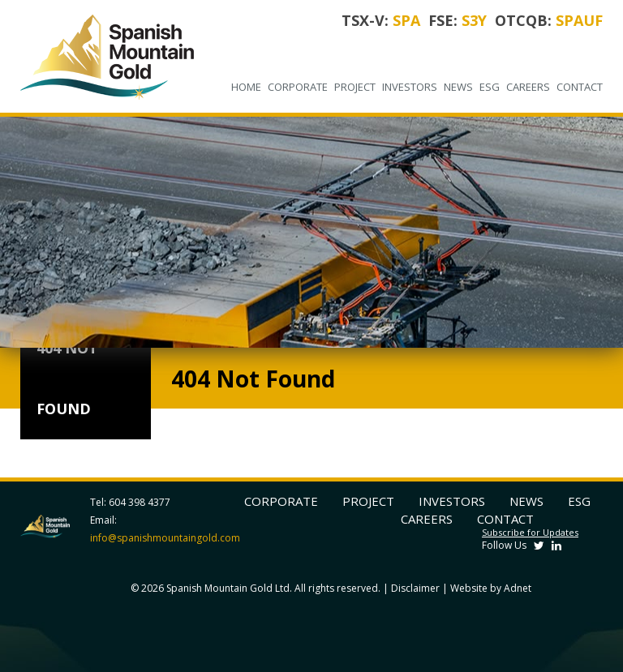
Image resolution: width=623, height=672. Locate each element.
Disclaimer (415, 588)
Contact (580, 87)
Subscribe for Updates (530, 532)
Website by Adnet (491, 588)
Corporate (298, 87)
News (458, 87)
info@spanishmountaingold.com (165, 538)
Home (246, 87)
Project (355, 87)
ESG (490, 87)
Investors (410, 87)
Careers (528, 87)
